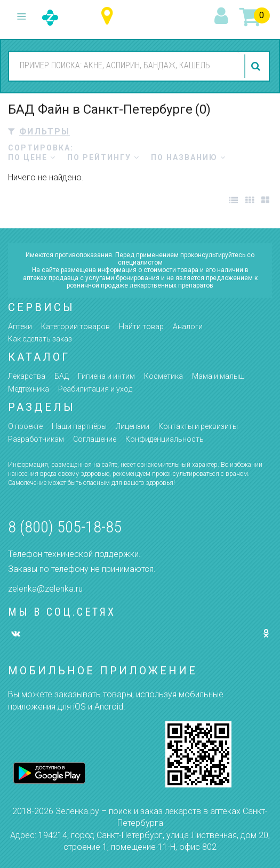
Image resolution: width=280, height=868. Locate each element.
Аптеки (20, 327)
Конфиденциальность (165, 439)
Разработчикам (36, 439)
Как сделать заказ (40, 339)
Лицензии (133, 426)
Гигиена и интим (106, 376)
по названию (189, 157)
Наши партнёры (79, 426)
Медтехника (29, 389)
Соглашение (95, 439)
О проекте (25, 426)
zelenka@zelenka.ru (45, 589)
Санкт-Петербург (110, 16)
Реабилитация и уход (95, 389)
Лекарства (27, 376)
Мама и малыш (218, 376)
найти (257, 66)
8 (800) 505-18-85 (65, 527)
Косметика (163, 376)
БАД (62, 376)
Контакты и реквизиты (198, 426)
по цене (32, 157)
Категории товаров (75, 327)
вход (223, 17)
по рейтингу (103, 157)
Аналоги (188, 327)
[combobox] (124, 66)
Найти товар (141, 327)
